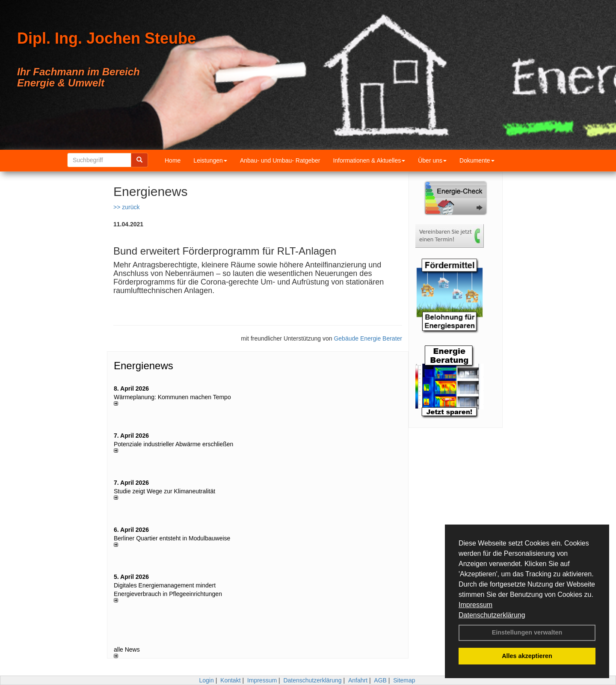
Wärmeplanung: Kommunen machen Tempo (172, 397)
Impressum (475, 605)
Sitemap (404, 680)
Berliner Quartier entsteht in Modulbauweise (172, 538)
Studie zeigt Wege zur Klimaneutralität (164, 491)
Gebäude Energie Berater (368, 338)
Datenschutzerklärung (492, 615)
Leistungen (210, 160)
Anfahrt (358, 680)
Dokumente (477, 160)
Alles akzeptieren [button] (527, 656)
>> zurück (126, 207)
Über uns (432, 160)
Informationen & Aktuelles (369, 160)
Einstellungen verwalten (527, 632)
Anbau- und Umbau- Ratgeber (280, 160)
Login (206, 680)
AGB (380, 680)
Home (173, 160)
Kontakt (230, 680)
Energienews (144, 366)
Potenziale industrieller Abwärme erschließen (173, 444)
